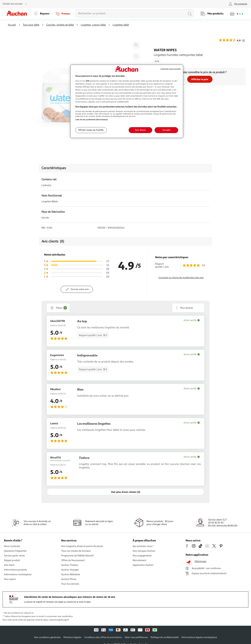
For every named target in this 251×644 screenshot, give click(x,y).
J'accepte (166, 130)
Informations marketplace (18, 574)
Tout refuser (140, 130)
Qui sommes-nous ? (143, 546)
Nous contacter (12, 546)
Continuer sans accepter (171, 69)
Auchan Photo (69, 579)
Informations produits (16, 570)
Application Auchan (143, 565)
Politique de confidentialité (165, 637)
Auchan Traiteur (70, 565)
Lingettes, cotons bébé (93, 25)
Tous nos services (70, 584)
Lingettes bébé (121, 25)
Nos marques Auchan (144, 551)
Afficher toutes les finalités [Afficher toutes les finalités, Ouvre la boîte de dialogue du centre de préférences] (91, 130)
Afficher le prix (200, 79)
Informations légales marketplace (199, 637)
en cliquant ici (27, 613)
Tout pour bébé (31, 25)
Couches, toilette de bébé (60, 25)
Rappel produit (12, 560)
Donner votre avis (80, 289)
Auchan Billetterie (71, 574)
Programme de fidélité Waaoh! (77, 556)
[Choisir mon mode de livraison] (16, 4)
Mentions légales (72, 637)
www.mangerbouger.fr (59, 620)
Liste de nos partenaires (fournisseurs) (92, 119)
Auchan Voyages (70, 570)
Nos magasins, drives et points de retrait (82, 546)
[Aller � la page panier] (236, 13)
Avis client (9, 565)
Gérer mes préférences (136, 637)
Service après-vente (14, 556)
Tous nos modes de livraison (76, 551)
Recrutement (139, 560)
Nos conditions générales (47, 637)
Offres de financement (73, 560)
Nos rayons (10, 579)
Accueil (12, 25)
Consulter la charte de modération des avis (181, 278)
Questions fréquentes (15, 551)
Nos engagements (142, 556)
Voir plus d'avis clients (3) (126, 492)
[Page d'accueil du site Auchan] (18, 13)
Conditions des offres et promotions (103, 637)
